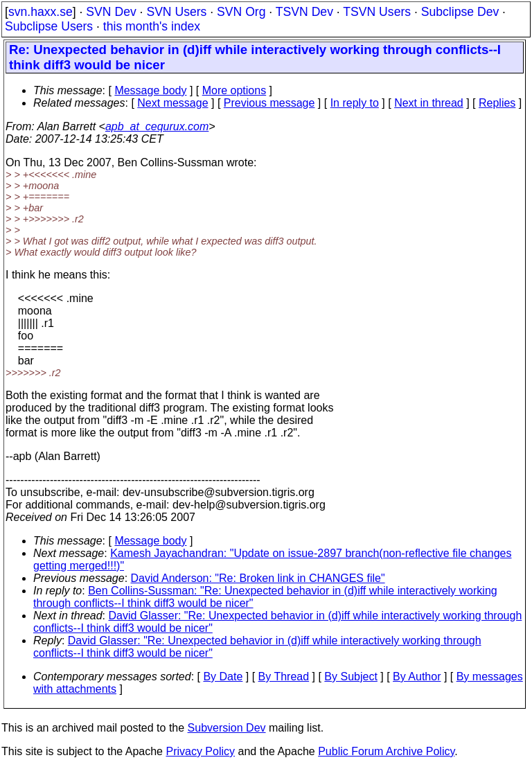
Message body (150, 90)
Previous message (269, 103)
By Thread (284, 677)
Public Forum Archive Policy (386, 751)
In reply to (355, 103)
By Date (223, 677)
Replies (497, 103)
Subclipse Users (49, 26)
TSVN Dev (304, 12)
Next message (172, 103)
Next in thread (429, 103)
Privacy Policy (200, 751)
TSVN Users (377, 12)
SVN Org (241, 12)
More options (234, 90)
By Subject (351, 677)
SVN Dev (111, 12)
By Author (417, 677)
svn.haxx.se (41, 12)
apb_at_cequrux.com (157, 126)
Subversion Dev (227, 728)
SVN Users (176, 12)
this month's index (152, 26)
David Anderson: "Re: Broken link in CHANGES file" (258, 578)
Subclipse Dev (460, 12)
